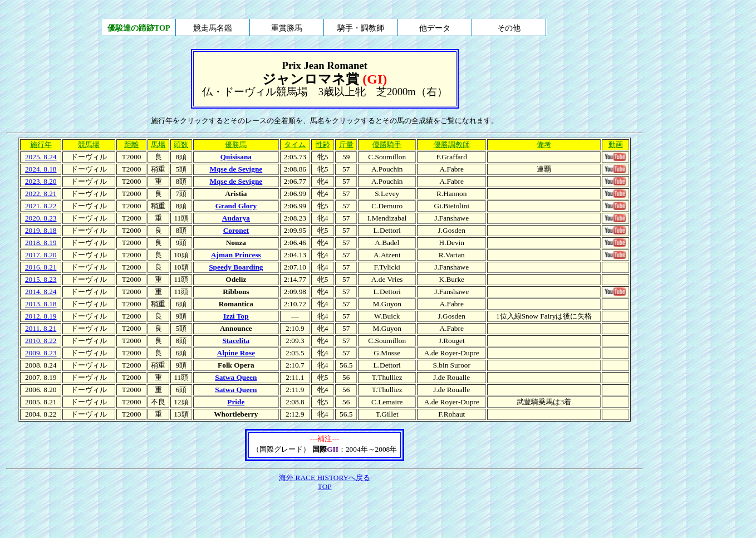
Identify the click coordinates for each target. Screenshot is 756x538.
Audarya (236, 218)
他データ (435, 28)
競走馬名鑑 (213, 28)
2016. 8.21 (41, 267)
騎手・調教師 (361, 28)
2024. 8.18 (41, 169)
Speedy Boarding (236, 267)
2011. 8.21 (41, 328)
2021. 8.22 (41, 206)
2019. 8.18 (41, 230)
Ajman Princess (236, 255)
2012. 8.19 (41, 316)
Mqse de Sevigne (236, 169)
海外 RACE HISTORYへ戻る (325, 478)
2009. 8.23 (41, 353)
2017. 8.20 (41, 255)
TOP (325, 486)
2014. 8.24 (41, 292)
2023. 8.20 (41, 181)
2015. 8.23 (41, 279)
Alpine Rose (236, 353)
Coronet (236, 230)
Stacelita (236, 341)
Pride (236, 402)
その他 (509, 28)
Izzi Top (236, 316)
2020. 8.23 (41, 218)
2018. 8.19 (41, 243)
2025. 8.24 (41, 157)
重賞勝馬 (287, 28)
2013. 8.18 (41, 304)
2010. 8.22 (41, 341)
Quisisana (236, 157)
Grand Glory (236, 206)
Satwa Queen (236, 377)
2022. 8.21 (41, 194)
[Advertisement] (325, 515)
